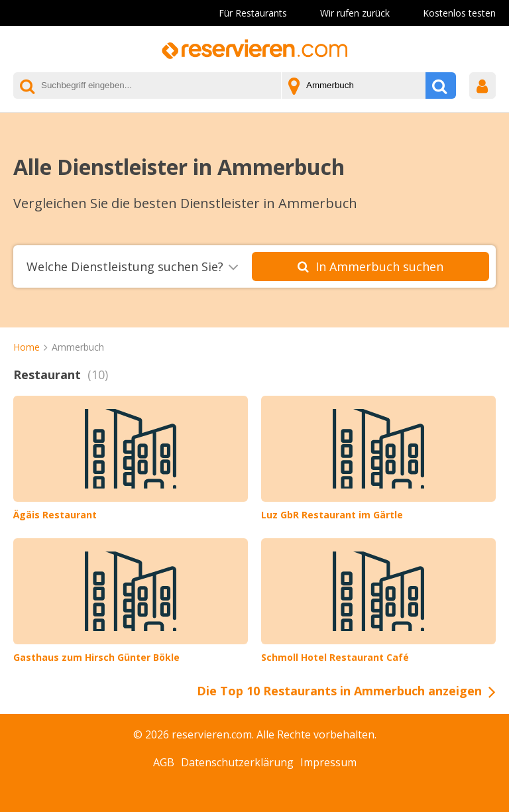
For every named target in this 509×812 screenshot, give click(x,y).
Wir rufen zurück (355, 13)
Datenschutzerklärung (237, 762)
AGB (164, 762)
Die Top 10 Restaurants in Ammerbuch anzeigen (339, 691)
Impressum (328, 762)
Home (27, 347)
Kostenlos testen (459, 13)
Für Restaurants (253, 13)
